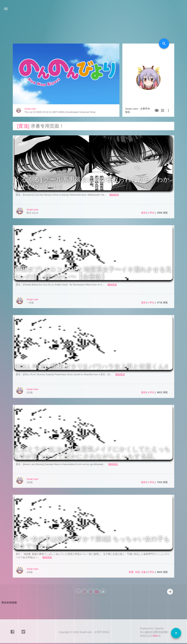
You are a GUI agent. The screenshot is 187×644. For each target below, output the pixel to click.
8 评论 (151, 392)
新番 (131, 572)
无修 (143, 572)
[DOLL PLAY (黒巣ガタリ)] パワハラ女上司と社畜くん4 (90, 366)
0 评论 (151, 213)
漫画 (143, 213)
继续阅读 (114, 195)
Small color (30, 109)
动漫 (137, 572)
